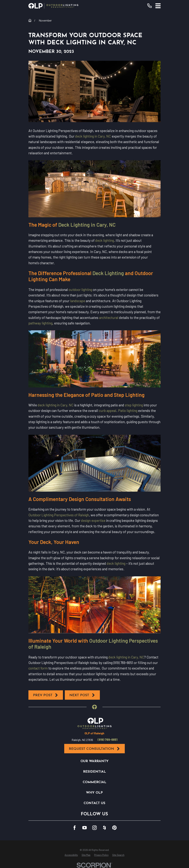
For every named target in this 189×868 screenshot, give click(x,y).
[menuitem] (71, 855)
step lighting (134, 405)
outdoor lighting (80, 290)
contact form (38, 668)
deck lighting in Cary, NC (93, 136)
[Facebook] (75, 828)
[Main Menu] (158, 6)
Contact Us (94, 803)
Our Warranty (94, 761)
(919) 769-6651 (108, 740)
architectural (109, 318)
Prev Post (46, 695)
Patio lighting (128, 411)
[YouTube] (85, 828)
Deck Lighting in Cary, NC (87, 225)
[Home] (53, 6)
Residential (94, 772)
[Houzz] (104, 828)
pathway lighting (40, 323)
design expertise (93, 520)
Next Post (82, 695)
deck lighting (105, 240)
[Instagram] (94, 828)
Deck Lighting (108, 273)
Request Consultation (94, 749)
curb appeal (108, 411)
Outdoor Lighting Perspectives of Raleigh (59, 515)
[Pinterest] (114, 828)
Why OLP (94, 793)
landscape (78, 301)
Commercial (94, 782)
